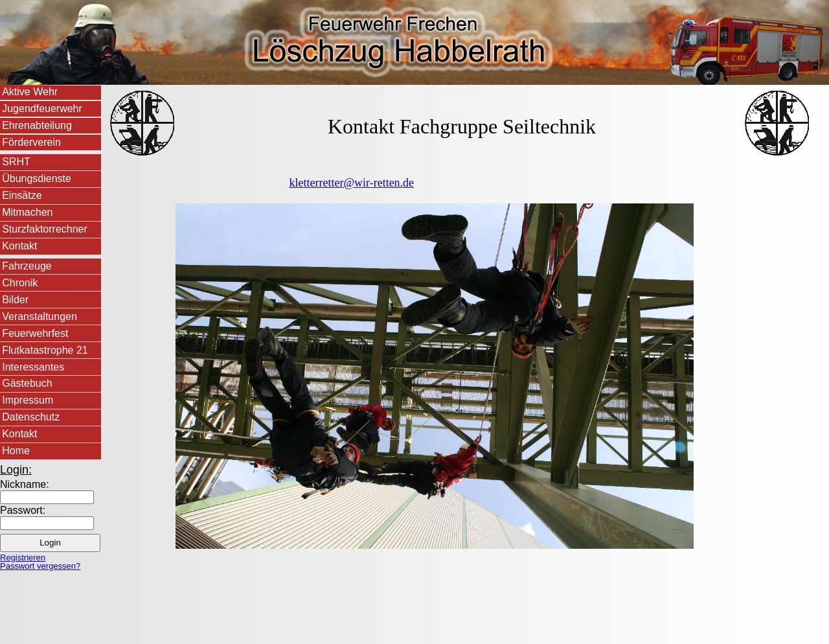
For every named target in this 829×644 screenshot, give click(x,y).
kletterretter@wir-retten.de (352, 183)
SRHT (16, 162)
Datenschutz (31, 417)
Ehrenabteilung (37, 125)
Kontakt (19, 246)
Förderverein (31, 142)
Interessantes (33, 367)
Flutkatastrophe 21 (45, 350)
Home (16, 451)
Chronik (20, 283)
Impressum (28, 400)
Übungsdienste (37, 178)
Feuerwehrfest (35, 333)
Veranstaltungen (40, 316)
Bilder (15, 300)
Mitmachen (27, 212)
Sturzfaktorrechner (45, 229)
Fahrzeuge (27, 266)
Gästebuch (27, 383)
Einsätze (22, 195)
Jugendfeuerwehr (42, 109)
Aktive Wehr (30, 92)
